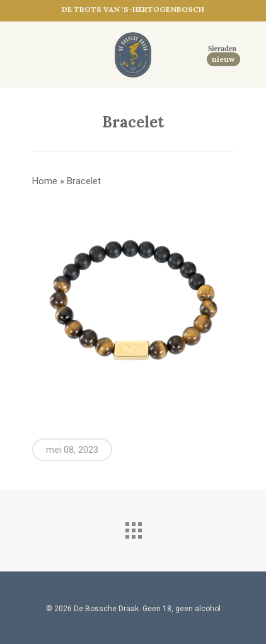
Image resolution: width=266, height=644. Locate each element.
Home (45, 181)
